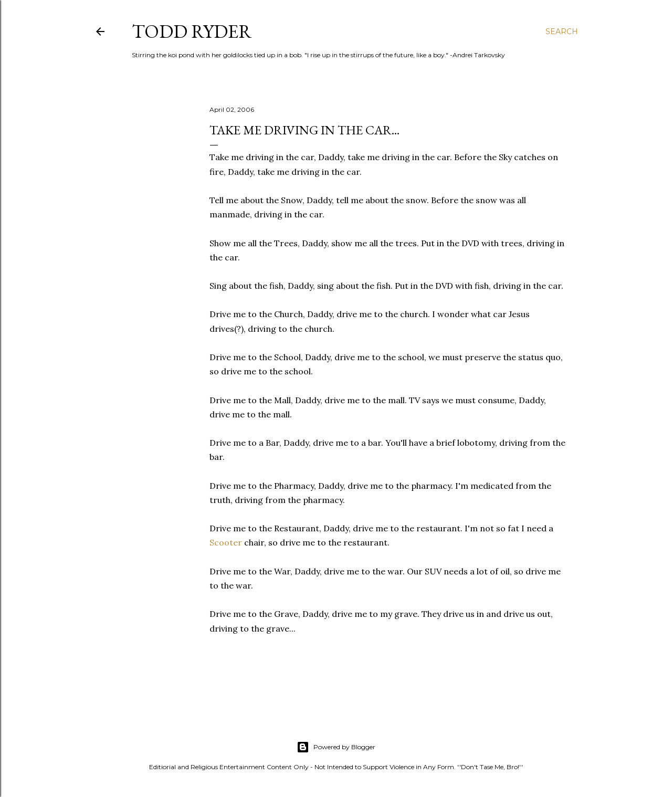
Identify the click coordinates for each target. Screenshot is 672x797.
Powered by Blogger (336, 747)
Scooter (226, 542)
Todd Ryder (192, 31)
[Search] (562, 32)
